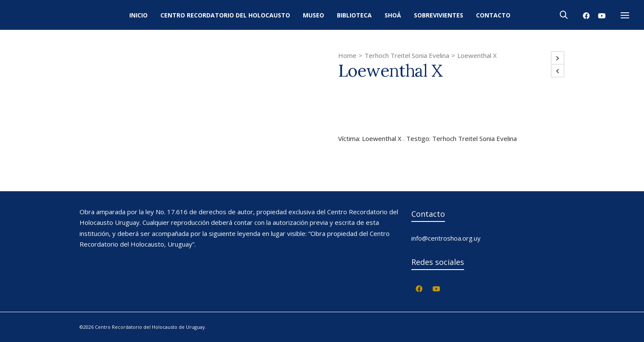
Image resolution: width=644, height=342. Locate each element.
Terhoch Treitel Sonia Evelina (407, 55)
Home (347, 55)
